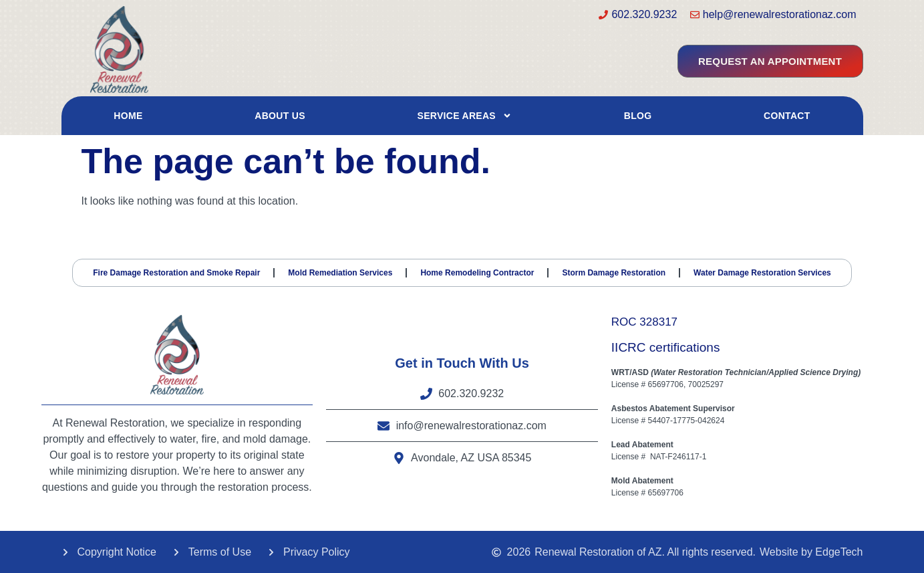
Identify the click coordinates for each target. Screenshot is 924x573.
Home (128, 116)
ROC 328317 (644, 321)
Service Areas (465, 116)
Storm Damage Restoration (614, 272)
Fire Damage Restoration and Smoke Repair (176, 272)
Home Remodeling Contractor (477, 272)
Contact (787, 116)
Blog (638, 116)
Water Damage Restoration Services (762, 272)
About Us (280, 116)
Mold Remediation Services (340, 272)
